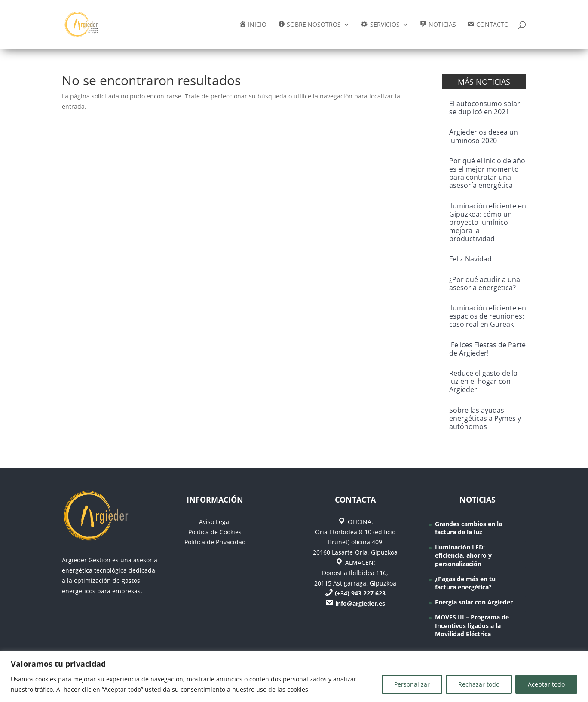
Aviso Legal (215, 522)
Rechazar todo (479, 684)
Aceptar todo (546, 684)
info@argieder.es (360, 603)
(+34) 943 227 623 (360, 593)
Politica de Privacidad (215, 542)
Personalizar (412, 684)
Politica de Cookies (215, 532)
